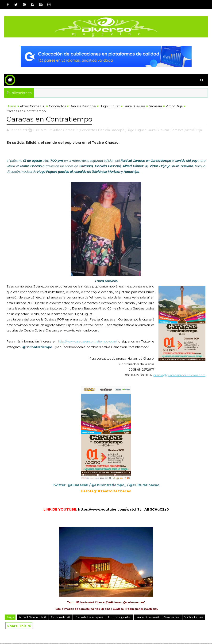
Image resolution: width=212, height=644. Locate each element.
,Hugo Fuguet (136, 130)
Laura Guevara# (148, 618)
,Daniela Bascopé (111, 130)
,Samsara (177, 130)
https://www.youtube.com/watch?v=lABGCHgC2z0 (123, 510)
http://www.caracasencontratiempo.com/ (88, 342)
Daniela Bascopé (83, 107)
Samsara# (172, 618)
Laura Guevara (134, 107)
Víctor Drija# (194, 618)
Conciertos (57, 107)
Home (11, 107)
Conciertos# (61, 618)
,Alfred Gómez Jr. (66, 130)
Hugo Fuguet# (120, 618)
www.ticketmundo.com (81, 331)
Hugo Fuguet (110, 107)
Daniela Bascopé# (89, 618)
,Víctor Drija (193, 130)
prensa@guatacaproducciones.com (179, 375)
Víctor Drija (174, 107)
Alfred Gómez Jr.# (33, 618)
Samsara (155, 107)
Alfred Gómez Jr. (33, 107)
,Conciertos (88, 130)
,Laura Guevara (158, 130)
